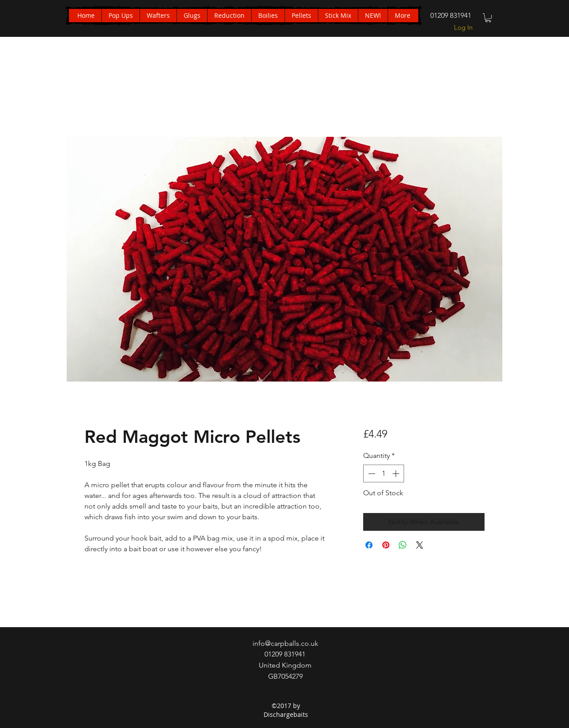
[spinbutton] (384, 473)
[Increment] (397, 473)
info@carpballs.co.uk (285, 643)
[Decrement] (371, 473)
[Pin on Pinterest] (386, 545)
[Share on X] (420, 545)
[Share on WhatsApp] (403, 545)
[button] (488, 18)
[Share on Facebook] (369, 545)
